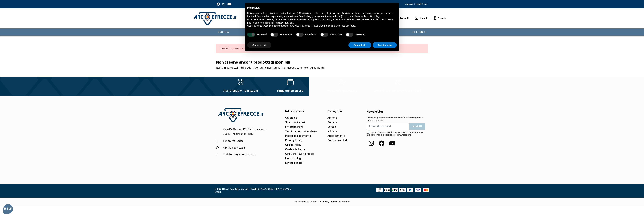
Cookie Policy (293, 145)
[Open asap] (8, 209)
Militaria (332, 131)
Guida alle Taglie (295, 149)
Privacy (326, 202)
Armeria (332, 122)
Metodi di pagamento (298, 136)
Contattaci (421, 4)
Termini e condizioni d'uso (301, 131)
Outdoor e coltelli (338, 140)
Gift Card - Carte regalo (300, 154)
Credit (218, 192)
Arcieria (332, 118)
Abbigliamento (336, 136)
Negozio (409, 4)
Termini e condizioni (341, 202)
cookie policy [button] (373, 16)
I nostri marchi (294, 127)
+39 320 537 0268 (234, 148)
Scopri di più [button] (259, 45)
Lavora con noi (294, 163)
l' (401, 132)
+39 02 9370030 (233, 141)
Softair (332, 127)
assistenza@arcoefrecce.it (239, 154)
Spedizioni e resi (295, 122)
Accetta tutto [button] (385, 45)
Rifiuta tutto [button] (360, 45)
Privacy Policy (294, 140)
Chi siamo (291, 118)
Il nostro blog (293, 158)
